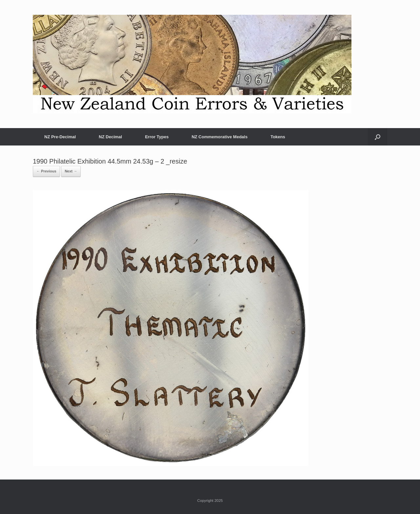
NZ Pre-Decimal (60, 137)
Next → (71, 171)
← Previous (46, 171)
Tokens (278, 137)
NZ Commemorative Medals (220, 137)
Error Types (157, 137)
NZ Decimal (110, 137)
